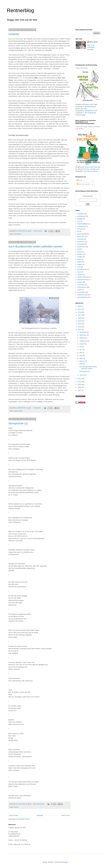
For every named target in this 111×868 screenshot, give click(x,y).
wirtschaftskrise (82, 297)
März (81, 358)
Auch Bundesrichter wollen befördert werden (35, 247)
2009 (80, 385)
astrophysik (18, 234)
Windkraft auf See (91, 111)
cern (79, 221)
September (83, 341)
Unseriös (14, 34)
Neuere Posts (14, 815)
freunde (80, 229)
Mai (81, 353)
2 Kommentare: (38, 231)
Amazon (87, 104)
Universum (81, 285)
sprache (80, 275)
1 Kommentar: (37, 408)
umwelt (80, 282)
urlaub (79, 290)
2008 (80, 387)
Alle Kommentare (83, 184)
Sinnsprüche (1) (18, 423)
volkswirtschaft (82, 295)
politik (79, 262)
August (82, 344)
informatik (81, 239)
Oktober (82, 338)
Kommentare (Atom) (23, 819)
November (83, 335)
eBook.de (96, 169)
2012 (80, 330)
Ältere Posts (66, 815)
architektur (81, 214)
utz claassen (82, 292)
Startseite (40, 815)
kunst (79, 252)
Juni (81, 350)
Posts (80, 180)
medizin (80, 257)
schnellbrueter (82, 269)
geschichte (81, 237)
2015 (80, 321)
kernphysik (81, 244)
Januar (82, 375)
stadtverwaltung (83, 277)
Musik (79, 259)
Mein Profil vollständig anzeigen (91, 47)
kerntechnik (81, 247)
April (81, 355)
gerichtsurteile (18, 411)
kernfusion (81, 242)
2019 (80, 309)
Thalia (95, 104)
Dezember (83, 332)
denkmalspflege (83, 224)
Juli (81, 347)
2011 (80, 379)
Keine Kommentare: (39, 804)
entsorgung (81, 226)
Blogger (65, 862)
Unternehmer (82, 287)
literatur (16, 807)
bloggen (80, 219)
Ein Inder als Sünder (91, 171)
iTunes (87, 169)
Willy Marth (94, 42)
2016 (80, 318)
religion (80, 264)
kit (78, 249)
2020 (80, 306)
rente (79, 267)
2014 (80, 324)
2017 (80, 315)
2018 (80, 312)
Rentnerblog (20, 10)
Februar (82, 361)
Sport (79, 272)
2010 (80, 382)
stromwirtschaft (82, 280)
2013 (80, 327)
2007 (80, 390)
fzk (78, 231)
